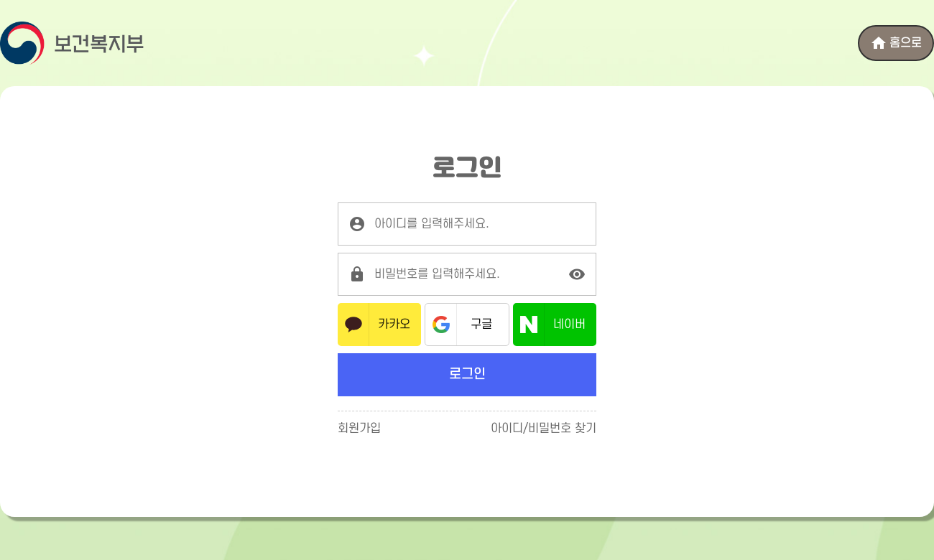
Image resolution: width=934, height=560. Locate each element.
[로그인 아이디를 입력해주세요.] (467, 224)
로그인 (467, 374)
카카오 (394, 325)
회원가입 (359, 429)
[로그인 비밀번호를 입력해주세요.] (467, 274)
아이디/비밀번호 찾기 (544, 429)
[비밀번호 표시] (577, 274)
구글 (481, 325)
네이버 (569, 325)
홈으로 (896, 43)
